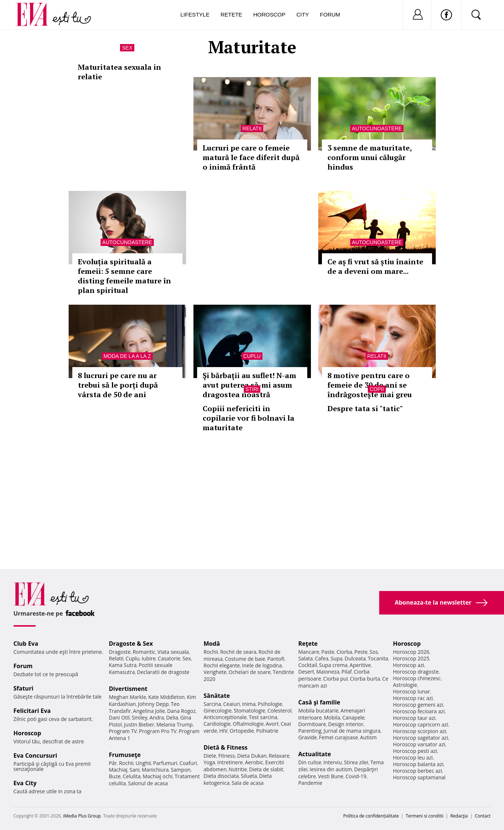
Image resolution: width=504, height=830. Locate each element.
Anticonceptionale (225, 717)
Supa (336, 658)
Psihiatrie (267, 731)
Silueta (249, 776)
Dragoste (120, 652)
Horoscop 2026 (411, 652)
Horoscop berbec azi (418, 771)
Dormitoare (312, 724)
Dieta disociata (221, 776)
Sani (135, 770)
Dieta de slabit (266, 769)
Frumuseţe (125, 755)
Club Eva (26, 644)
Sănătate (217, 696)
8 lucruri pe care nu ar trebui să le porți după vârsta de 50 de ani (118, 385)
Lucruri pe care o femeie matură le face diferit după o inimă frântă (251, 157)
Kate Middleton (167, 697)
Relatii (252, 128)
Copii (377, 389)
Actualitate (315, 754)
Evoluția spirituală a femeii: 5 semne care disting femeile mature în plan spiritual (124, 276)
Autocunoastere (377, 128)
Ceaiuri (232, 704)
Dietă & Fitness (226, 747)
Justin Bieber (139, 724)
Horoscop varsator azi (419, 744)
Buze (115, 776)
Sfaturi (23, 688)
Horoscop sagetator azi (421, 738)
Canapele (353, 717)
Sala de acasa (248, 783)
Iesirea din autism (331, 769)
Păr (113, 763)
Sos (374, 652)
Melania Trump (175, 724)
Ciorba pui (335, 679)
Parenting (310, 731)
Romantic (144, 652)
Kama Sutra (123, 665)
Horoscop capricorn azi (421, 724)
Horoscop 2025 (411, 658)
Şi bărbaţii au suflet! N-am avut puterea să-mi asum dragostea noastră (249, 385)
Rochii (126, 763)
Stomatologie (249, 711)
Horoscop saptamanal (419, 777)
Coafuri (188, 763)
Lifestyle (195, 15)
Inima (249, 704)
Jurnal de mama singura (352, 731)
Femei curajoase (338, 737)
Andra (157, 717)
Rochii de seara (238, 652)
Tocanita (378, 658)
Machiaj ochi (158, 776)
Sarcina (213, 704)
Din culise (310, 762)
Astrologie (405, 685)
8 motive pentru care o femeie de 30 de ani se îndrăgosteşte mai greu (370, 385)
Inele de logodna (262, 665)
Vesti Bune (331, 776)
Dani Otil (119, 717)
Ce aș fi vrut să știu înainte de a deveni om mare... (375, 266)
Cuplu (252, 356)
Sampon (181, 770)
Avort (272, 724)
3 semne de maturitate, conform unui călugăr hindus (369, 157)
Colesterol (279, 711)
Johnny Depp (153, 704)
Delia (172, 717)
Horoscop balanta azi (418, 764)
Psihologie (270, 704)
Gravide (308, 737)
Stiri (252, 389)
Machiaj (118, 770)
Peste (361, 652)
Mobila (332, 717)
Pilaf (347, 672)
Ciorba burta (365, 679)
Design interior (346, 724)
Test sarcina (263, 717)
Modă (212, 644)
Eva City (25, 783)
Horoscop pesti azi (415, 751)
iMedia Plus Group (82, 816)
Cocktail (308, 665)
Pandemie (311, 783)
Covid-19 (356, 776)
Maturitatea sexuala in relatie (119, 72)
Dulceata (355, 658)
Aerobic (254, 762)
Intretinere (230, 762)
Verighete (215, 672)
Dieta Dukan (252, 756)
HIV (223, 731)
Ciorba (345, 652)
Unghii (143, 763)
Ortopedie (242, 731)
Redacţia (459, 816)
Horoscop (269, 15)
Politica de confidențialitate (371, 816)
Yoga (210, 762)
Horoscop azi (409, 665)
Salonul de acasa (148, 783)
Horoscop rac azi (413, 698)
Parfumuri (165, 763)
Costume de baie (245, 659)
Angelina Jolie (149, 711)
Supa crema (333, 665)
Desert (306, 672)
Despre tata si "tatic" (365, 408)
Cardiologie (217, 724)
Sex (127, 48)
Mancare (309, 652)
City (302, 15)
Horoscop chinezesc (417, 678)
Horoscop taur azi (414, 718)
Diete (210, 756)
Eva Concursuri (35, 755)
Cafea (322, 658)
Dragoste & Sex (131, 644)
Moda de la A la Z (127, 356)
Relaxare (279, 756)
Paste (328, 652)
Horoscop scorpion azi (420, 731)
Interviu (333, 762)
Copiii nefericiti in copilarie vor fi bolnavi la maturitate (249, 418)
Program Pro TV (158, 731)
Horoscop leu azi (413, 757)
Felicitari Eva (32, 711)
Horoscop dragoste (416, 672)
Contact (483, 816)
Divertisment (128, 689)
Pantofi (276, 659)
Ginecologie (218, 711)
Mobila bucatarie (319, 711)
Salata (306, 658)
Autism (369, 737)
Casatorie (169, 658)
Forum (330, 15)
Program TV (123, 731)
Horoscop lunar (412, 691)
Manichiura (155, 770)
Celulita (132, 776)
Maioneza (328, 672)
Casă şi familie (319, 702)
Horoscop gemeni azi (418, 705)
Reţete (308, 644)
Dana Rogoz (181, 711)
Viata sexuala (173, 652)
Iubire (149, 658)
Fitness (227, 756)
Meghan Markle (128, 697)
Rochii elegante (222, 665)
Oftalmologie (248, 724)
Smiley (140, 717)
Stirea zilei (356, 762)
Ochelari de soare (250, 672)
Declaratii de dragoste (163, 672)
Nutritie (238, 769)
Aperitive (360, 665)
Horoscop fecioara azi (419, 711)
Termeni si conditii (425, 816)
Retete (231, 15)
